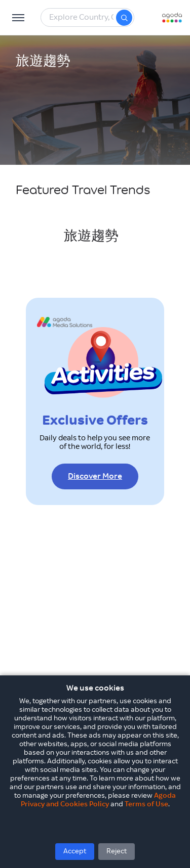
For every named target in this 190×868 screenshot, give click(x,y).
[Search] (124, 18)
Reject (117, 851)
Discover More (95, 476)
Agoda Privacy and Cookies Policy (99, 800)
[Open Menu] (18, 18)
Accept (75, 851)
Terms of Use (146, 804)
